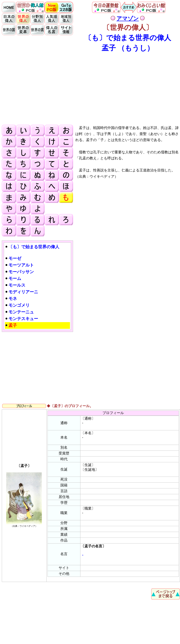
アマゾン (128, 19)
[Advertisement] (91, 88)
